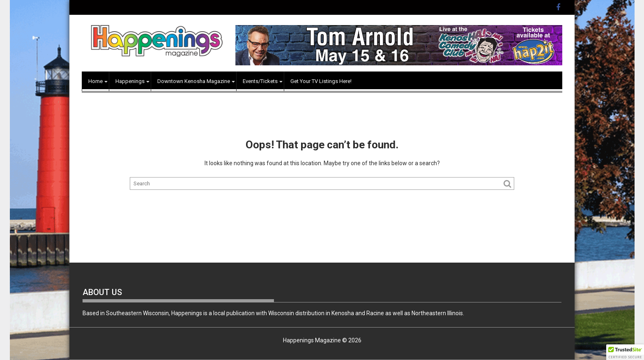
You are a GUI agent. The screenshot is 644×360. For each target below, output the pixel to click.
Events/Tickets (260, 81)
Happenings (130, 81)
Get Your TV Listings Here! (321, 81)
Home (95, 81)
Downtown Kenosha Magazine (194, 81)
